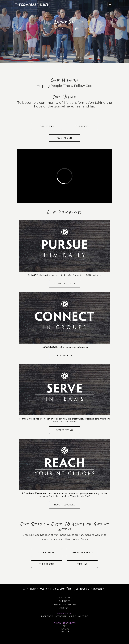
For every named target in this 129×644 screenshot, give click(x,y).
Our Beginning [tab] (47, 553)
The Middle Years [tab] (82, 553)
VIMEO (73, 616)
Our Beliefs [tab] (47, 126)
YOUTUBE (83, 616)
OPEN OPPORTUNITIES (64, 605)
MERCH (65, 632)
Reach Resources (64, 505)
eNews (65, 629)
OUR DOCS (65, 601)
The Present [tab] (47, 564)
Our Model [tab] (82, 126)
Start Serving (64, 430)
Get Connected (65, 356)
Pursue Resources (64, 284)
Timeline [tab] (82, 564)
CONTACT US (64, 598)
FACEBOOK (47, 616)
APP (65, 626)
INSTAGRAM (61, 616)
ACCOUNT (65, 608)
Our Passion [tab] (65, 138)
